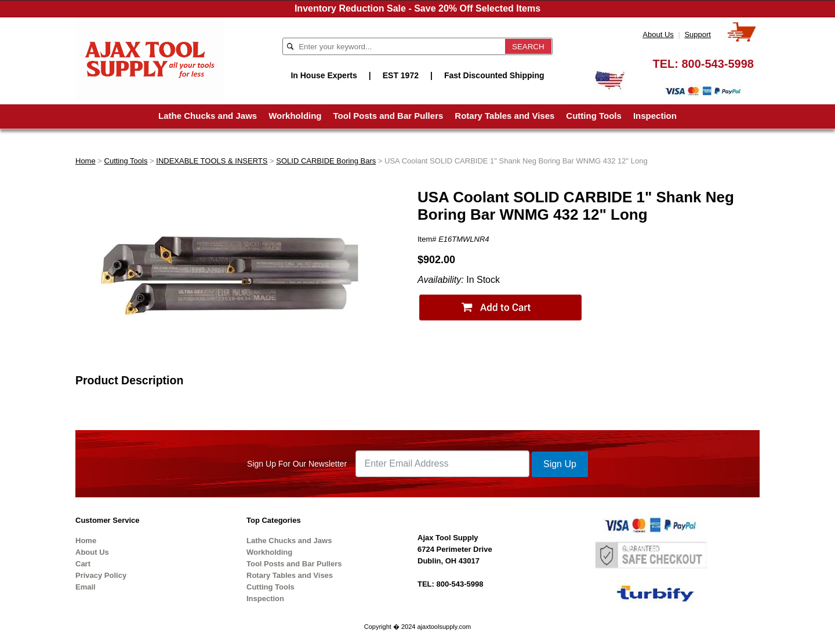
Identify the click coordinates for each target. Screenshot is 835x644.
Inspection (655, 116)
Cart (83, 564)
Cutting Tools (594, 116)
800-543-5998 (718, 64)
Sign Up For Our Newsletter (297, 464)
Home (86, 161)
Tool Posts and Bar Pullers (389, 116)
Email (86, 587)
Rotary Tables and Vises (504, 116)
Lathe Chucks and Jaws (208, 116)
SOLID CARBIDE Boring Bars (326, 161)
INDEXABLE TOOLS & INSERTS (212, 161)
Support (698, 34)
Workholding (295, 116)
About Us (658, 34)
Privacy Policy (101, 575)
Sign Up (560, 464)
